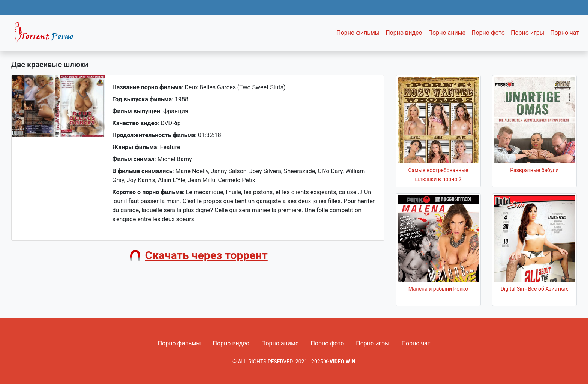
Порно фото (488, 33)
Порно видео (404, 33)
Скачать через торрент (206, 255)
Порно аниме (447, 33)
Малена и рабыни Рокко (438, 289)
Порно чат (565, 33)
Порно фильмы (358, 33)
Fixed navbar (47, 35)
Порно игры (527, 33)
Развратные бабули (534, 170)
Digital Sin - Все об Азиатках (534, 289)
